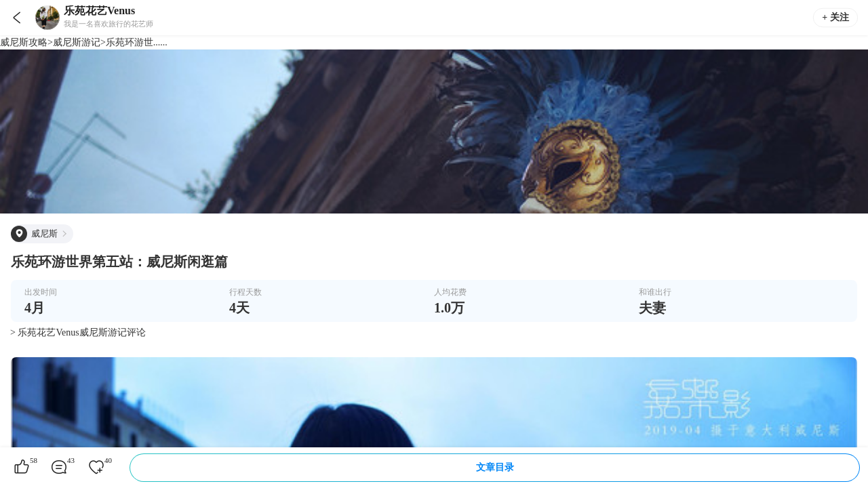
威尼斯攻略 (24, 42)
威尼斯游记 (77, 42)
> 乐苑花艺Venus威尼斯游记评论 (78, 332)
